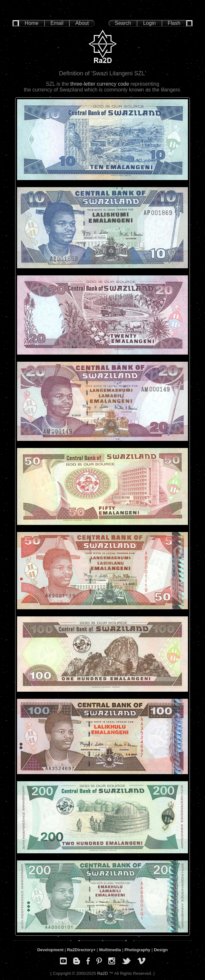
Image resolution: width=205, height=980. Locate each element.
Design (161, 950)
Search (123, 23)
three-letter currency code (100, 84)
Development (50, 950)
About (82, 23)
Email (57, 23)
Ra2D (102, 973)
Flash (174, 23)
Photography (137, 950)
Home (32, 23)
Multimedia (110, 950)
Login (149, 23)
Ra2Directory (80, 950)
